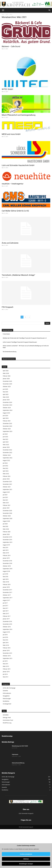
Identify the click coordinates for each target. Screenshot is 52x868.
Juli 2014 (5, 674)
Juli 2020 (5, 524)
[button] (3, 10)
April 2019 (6, 550)
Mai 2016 (5, 640)
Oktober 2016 (7, 627)
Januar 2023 (6, 447)
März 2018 (6, 582)
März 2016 (6, 645)
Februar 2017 (7, 616)
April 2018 (6, 579)
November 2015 (7, 653)
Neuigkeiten (6, 696)
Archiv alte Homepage (9, 688)
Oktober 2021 (7, 487)
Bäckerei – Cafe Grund (11, 46)
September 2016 (8, 629)
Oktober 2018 (7, 566)
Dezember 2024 (7, 402)
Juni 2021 (5, 497)
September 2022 (8, 458)
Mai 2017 (5, 608)
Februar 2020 (7, 532)
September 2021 (8, 489)
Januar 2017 (6, 619)
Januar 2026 (6, 379)
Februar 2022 (7, 476)
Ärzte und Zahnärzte (10, 243)
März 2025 (6, 397)
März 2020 (6, 529)
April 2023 (6, 442)
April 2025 (6, 394)
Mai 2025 (5, 392)
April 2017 (6, 611)
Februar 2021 (7, 505)
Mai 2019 (5, 548)
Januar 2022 (6, 479)
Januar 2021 (6, 508)
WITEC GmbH (7, 89)
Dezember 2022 (7, 450)
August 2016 (6, 632)
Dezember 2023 (7, 423)
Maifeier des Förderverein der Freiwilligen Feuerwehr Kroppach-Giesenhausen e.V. (25, 338)
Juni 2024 (5, 416)
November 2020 (7, 513)
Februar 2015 (7, 669)
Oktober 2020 (7, 516)
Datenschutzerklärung (18, 763)
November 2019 (7, 540)
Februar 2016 (7, 648)
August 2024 (6, 413)
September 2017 (8, 598)
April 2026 (6, 371)
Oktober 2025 (7, 386)
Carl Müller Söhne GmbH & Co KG (15, 211)
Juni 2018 (5, 574)
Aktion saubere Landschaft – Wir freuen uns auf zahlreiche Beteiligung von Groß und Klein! (26, 347)
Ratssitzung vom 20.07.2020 (20, 746)
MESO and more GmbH (11, 134)
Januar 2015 (6, 672)
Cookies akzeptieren (26, 854)
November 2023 (7, 426)
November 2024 (7, 405)
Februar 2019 (7, 555)
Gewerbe (5, 691)
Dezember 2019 (7, 537)
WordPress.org (7, 723)
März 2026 (6, 373)
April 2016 (6, 643)
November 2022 (7, 452)
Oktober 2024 (7, 408)
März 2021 (6, 503)
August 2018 (6, 571)
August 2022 (6, 460)
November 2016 (7, 624)
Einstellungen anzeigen (26, 864)
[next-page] (29, 317)
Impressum (15, 754)
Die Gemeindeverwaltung (10, 352)
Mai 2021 (5, 500)
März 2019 (6, 553)
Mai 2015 (5, 664)
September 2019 (8, 542)
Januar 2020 (6, 534)
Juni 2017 (5, 606)
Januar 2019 (6, 558)
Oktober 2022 (7, 455)
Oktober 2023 (7, 429)
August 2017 (6, 600)
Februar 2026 (7, 376)
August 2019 (6, 545)
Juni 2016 (5, 637)
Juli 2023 (5, 434)
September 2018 (8, 569)
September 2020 (8, 518)
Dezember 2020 (7, 511)
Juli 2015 (5, 661)
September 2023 (8, 431)
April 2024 (6, 418)
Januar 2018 (6, 587)
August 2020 (6, 521)
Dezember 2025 (7, 381)
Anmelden (6, 715)
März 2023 (6, 445)
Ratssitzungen (7, 698)
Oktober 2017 (7, 595)
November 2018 (7, 563)
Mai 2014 (5, 677)
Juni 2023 (5, 437)
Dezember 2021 (7, 482)
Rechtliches (6, 701)
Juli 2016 (5, 635)
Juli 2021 (5, 495)
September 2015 (8, 658)
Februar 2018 (7, 584)
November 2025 (7, 384)
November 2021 (7, 484)
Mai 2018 (5, 577)
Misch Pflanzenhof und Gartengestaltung (19, 115)
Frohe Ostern (6, 334)
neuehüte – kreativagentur (13, 184)
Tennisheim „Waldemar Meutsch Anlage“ (18, 275)
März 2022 (6, 474)
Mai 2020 (5, 526)
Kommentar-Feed (8, 720)
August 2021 (6, 492)
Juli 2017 (5, 603)
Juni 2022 (5, 466)
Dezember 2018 (7, 561)
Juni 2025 (5, 389)
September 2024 (8, 410)
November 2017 (7, 592)
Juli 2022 (5, 463)
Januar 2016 (6, 650)
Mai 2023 (5, 439)
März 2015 (6, 666)
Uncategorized (7, 704)
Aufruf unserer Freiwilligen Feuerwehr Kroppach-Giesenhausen (20, 342)
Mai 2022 (5, 468)
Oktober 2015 (7, 656)
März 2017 (6, 613)
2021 (7, 14)
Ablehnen (26, 859)
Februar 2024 (7, 421)
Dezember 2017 (7, 590)
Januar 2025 (6, 400)
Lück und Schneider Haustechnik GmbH (18, 165)
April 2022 (6, 471)
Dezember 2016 (7, 621)
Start (3, 14)
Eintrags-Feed (7, 717)
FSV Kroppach (8, 307)
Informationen (7, 693)
